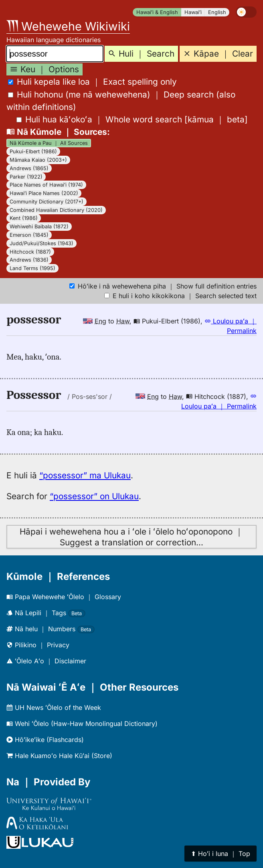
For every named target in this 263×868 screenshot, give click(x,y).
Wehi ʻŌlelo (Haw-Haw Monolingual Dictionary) (82, 724)
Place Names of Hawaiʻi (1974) (46, 185)
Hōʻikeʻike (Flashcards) (45, 740)
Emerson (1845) (29, 235)
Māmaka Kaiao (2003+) (38, 160)
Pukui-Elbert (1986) (33, 151)
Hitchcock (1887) (30, 252)
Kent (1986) (24, 218)
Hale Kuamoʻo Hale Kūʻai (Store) (59, 756)
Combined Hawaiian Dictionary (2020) (56, 210)
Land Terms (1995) (32, 268)
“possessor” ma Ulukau (85, 475)
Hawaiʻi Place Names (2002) (44, 193)
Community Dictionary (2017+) (47, 202)
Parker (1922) (26, 177)
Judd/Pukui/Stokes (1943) (41, 243)
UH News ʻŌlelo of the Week (54, 707)
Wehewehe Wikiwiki (68, 26)
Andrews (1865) (29, 168)
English (217, 12)
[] (132, 119)
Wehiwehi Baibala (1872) (39, 227)
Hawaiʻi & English (157, 12)
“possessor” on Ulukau (94, 496)
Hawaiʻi (193, 12)
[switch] (246, 12)
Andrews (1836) (29, 260)
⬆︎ (221, 854)
